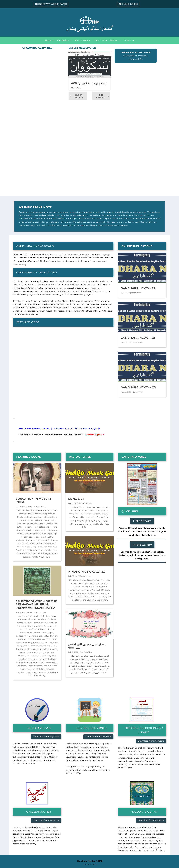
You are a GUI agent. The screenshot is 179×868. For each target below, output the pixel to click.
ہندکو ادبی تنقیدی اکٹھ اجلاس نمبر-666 (87, 646)
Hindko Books (130, 4)
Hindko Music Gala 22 (87, 572)
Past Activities (85, 503)
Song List (76, 499)
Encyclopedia (100, 40)
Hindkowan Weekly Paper (52, 4)
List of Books (142, 521)
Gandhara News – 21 (138, 338)
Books (29, 506)
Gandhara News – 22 (138, 288)
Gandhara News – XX (138, 387)
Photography (81, 40)
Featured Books (39, 506)
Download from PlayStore (46, 737)
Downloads (136, 293)
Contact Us (128, 40)
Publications (63, 40)
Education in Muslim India (33, 500)
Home (48, 40)
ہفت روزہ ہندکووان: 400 (89, 83)
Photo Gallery (142, 545)
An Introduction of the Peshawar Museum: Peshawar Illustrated (36, 604)
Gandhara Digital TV (94, 435)
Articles (113, 40)
